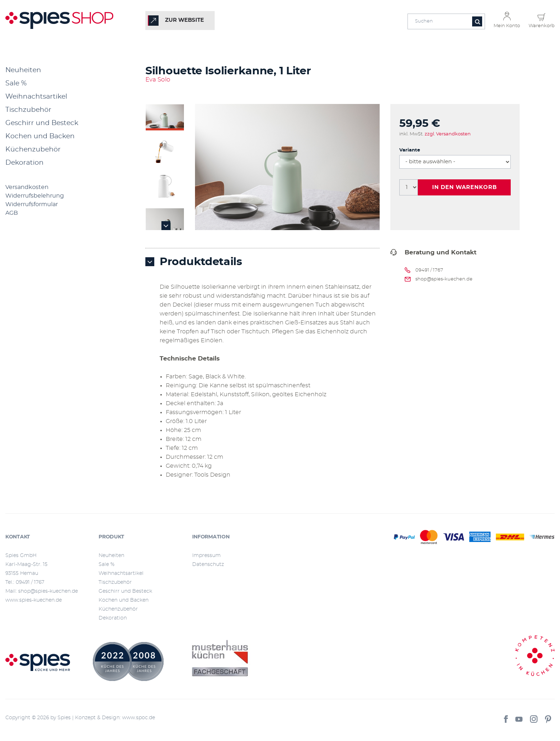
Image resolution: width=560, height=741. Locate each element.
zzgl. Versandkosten (448, 134)
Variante (410, 150)
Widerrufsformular (32, 204)
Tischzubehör (28, 110)
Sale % (16, 83)
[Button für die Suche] (477, 21)
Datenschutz (208, 565)
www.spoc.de (139, 718)
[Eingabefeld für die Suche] (446, 21)
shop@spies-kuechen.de (444, 279)
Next (166, 226)
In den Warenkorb (464, 187)
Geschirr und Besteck (42, 123)
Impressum (206, 556)
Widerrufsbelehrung (35, 196)
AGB (12, 213)
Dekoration (24, 163)
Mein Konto (507, 26)
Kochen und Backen (40, 136)
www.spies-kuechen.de (34, 600)
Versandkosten (27, 187)
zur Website (184, 20)
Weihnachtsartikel (36, 97)
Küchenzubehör (33, 150)
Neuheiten (23, 70)
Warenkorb (542, 26)
